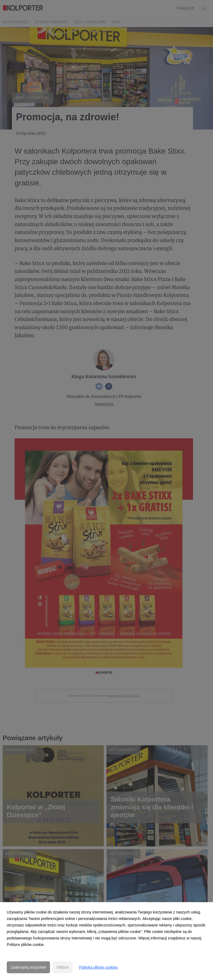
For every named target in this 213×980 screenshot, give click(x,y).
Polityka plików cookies (98, 967)
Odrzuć (63, 967)
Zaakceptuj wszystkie (28, 967)
